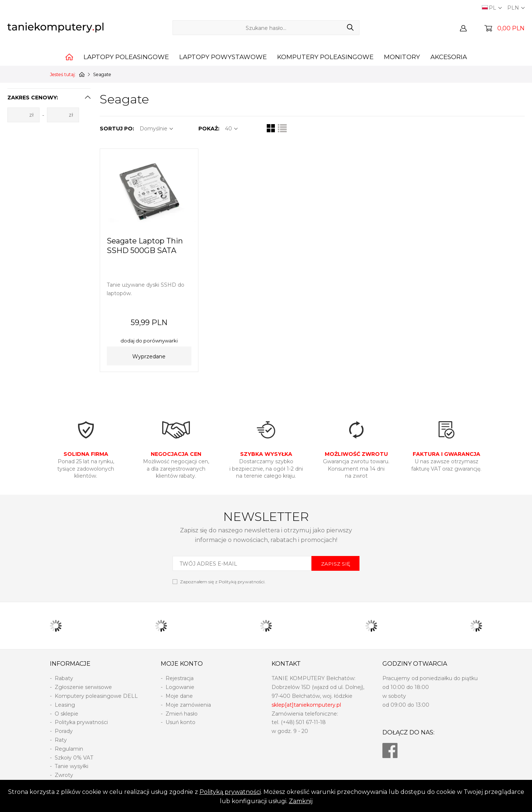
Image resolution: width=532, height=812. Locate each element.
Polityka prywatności (81, 722)
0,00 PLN (511, 28)
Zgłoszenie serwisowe (83, 687)
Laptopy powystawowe (223, 57)
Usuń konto (180, 722)
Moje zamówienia (188, 705)
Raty (61, 740)
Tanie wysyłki (71, 766)
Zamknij (301, 801)
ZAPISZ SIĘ (336, 564)
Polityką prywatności (230, 792)
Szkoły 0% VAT (74, 758)
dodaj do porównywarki (149, 341)
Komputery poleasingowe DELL (96, 696)
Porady (64, 731)
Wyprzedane (149, 356)
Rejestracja (180, 678)
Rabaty (64, 678)
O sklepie (66, 714)
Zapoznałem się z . (223, 582)
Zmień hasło (182, 714)
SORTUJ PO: (117, 129)
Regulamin (69, 749)
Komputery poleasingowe (325, 57)
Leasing (65, 705)
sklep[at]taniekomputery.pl (306, 705)
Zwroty (64, 775)
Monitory (402, 57)
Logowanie (180, 687)
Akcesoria (449, 57)
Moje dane (179, 696)
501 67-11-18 (311, 722)
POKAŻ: (209, 129)
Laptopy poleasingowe (126, 57)
